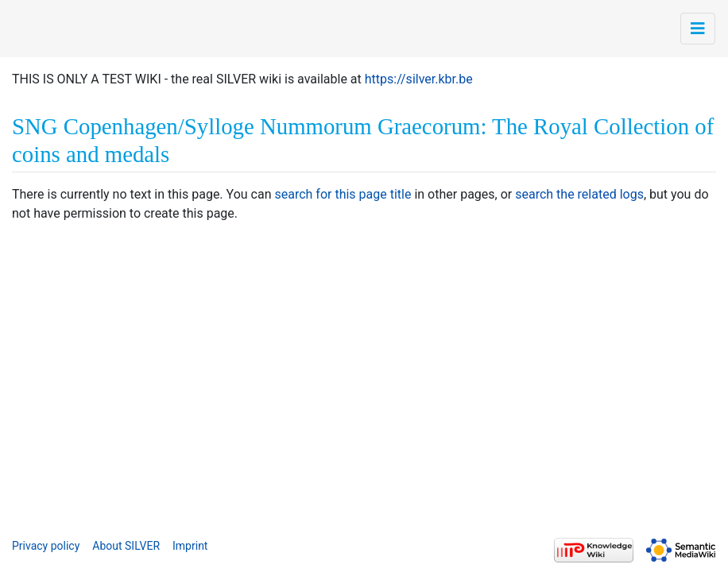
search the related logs (579, 194)
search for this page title (343, 194)
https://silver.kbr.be (419, 79)
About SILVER (126, 546)
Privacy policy (46, 546)
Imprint (190, 546)
